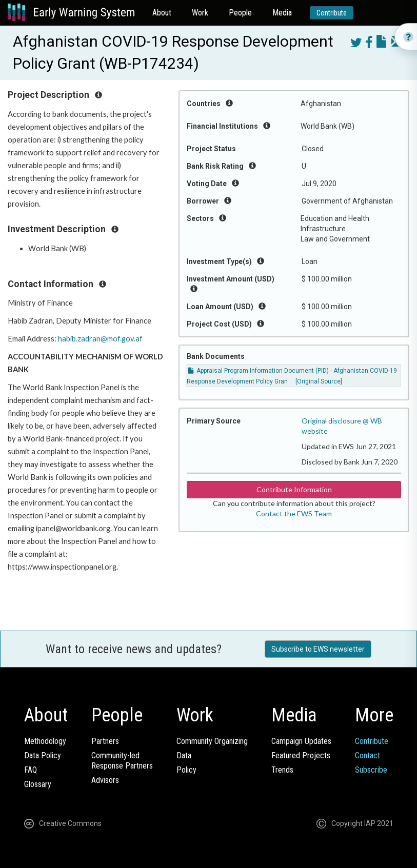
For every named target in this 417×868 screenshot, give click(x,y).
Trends (282, 770)
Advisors (105, 780)
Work (200, 13)
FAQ (31, 770)
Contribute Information (294, 489)
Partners (105, 741)
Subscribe (371, 770)
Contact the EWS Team (294, 513)
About (162, 13)
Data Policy (43, 755)
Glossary (38, 784)
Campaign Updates (301, 741)
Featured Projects (301, 755)
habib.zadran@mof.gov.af (100, 339)
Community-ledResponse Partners (122, 761)
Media (282, 13)
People (240, 13)
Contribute (332, 13)
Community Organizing (212, 741)
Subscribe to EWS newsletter (318, 649)
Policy (186, 770)
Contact (368, 755)
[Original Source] (319, 381)
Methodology (45, 741)
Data (184, 755)
